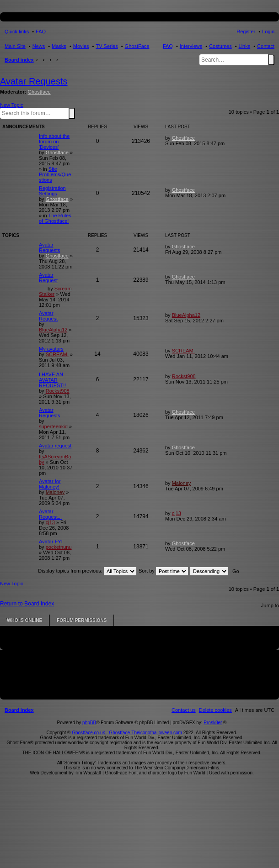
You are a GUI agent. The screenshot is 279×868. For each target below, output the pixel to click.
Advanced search (77, 113)
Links (245, 46)
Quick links (17, 32)
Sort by (163, 571)
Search (271, 60)
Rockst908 (58, 391)
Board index (19, 60)
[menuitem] (215, 710)
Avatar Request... (50, 514)
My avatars (51, 349)
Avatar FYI (51, 542)
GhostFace (137, 46)
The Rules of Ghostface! (55, 218)
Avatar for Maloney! (50, 484)
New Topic (12, 105)
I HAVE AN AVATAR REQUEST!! (52, 380)
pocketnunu (59, 547)
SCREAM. (57, 354)
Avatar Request (48, 278)
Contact (266, 46)
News (39, 46)
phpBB (89, 723)
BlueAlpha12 (53, 330)
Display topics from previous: (87, 571)
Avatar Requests (34, 81)
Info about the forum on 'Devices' (54, 142)
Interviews (191, 46)
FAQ (168, 46)
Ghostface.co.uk (89, 733)
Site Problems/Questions (55, 174)
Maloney (55, 492)
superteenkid (53, 426)
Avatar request (55, 446)
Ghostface (39, 92)
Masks (59, 46)
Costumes (220, 46)
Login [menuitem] (268, 32)
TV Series (107, 46)
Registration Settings (52, 191)
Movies (81, 46)
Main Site (15, 46)
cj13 (50, 522)
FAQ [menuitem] (41, 32)
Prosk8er (213, 723)
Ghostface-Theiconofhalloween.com (145, 733)
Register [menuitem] (246, 32)
